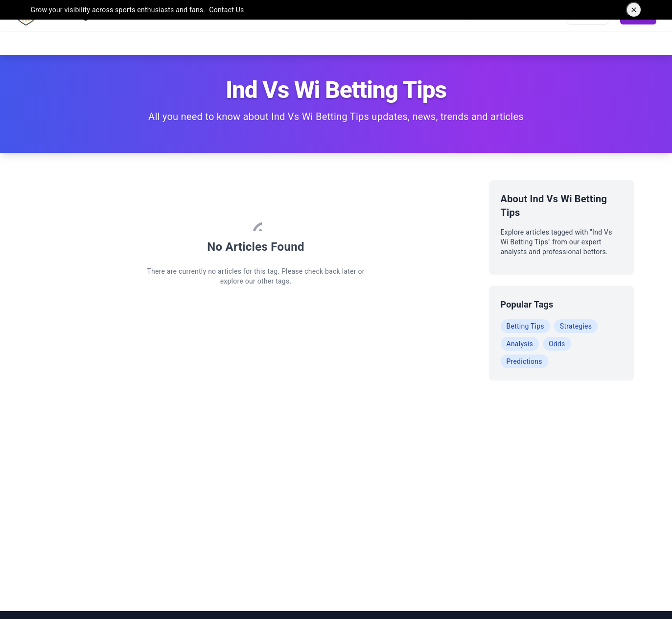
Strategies (576, 326)
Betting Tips (525, 326)
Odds (557, 344)
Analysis (520, 344)
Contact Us (226, 10)
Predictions (524, 361)
